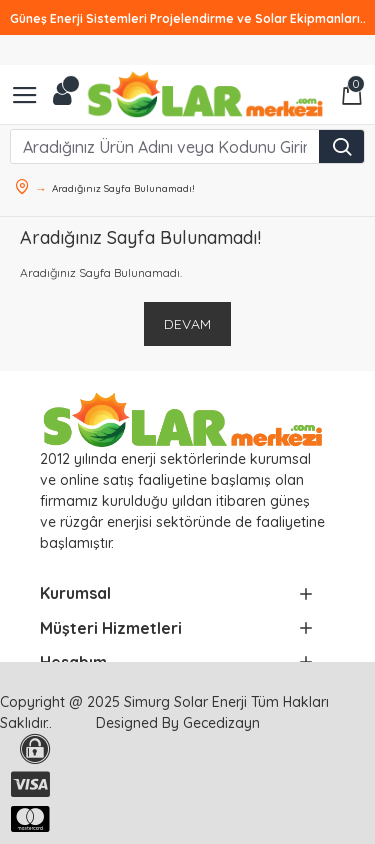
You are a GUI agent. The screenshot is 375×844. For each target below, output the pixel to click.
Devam (187, 324)
